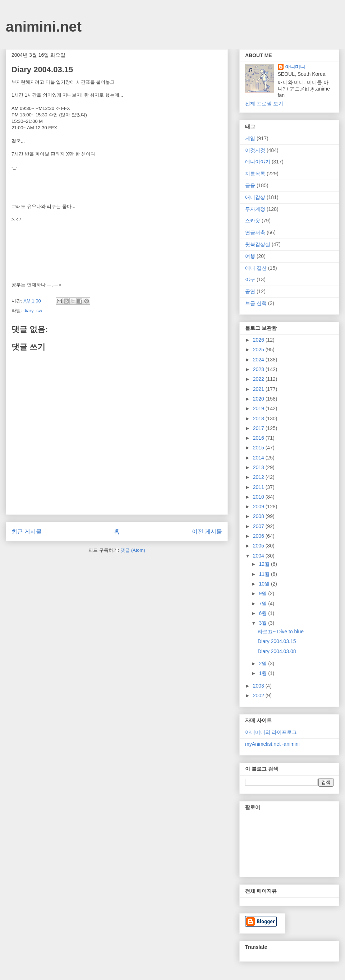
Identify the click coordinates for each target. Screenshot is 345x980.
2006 (259, 536)
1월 (263, 673)
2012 (259, 477)
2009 (259, 507)
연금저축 (255, 232)
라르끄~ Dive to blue (281, 632)
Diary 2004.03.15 (277, 641)
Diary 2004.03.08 (277, 651)
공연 (250, 291)
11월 (265, 574)
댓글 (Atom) (133, 550)
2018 (259, 419)
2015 (259, 448)
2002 (259, 695)
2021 (259, 389)
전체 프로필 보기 (264, 103)
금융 (250, 185)
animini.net (44, 27)
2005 (259, 546)
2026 (259, 340)
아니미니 (295, 67)
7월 (263, 604)
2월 (263, 664)
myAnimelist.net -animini (272, 744)
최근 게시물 (27, 531)
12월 (265, 564)
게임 (250, 138)
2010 (259, 497)
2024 (259, 360)
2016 (259, 438)
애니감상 (255, 197)
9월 (263, 593)
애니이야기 (258, 162)
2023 (259, 369)
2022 (259, 379)
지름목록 (255, 174)
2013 (259, 467)
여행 (250, 256)
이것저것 (255, 150)
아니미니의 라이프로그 (271, 732)
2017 (259, 428)
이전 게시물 (207, 531)
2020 (259, 399)
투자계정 (255, 209)
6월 (263, 613)
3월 (263, 623)
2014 (259, 458)
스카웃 (253, 221)
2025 (259, 350)
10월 (265, 584)
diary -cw (33, 311)
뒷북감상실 (258, 244)
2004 (259, 556)
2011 (259, 487)
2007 (259, 526)
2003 (259, 686)
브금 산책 (256, 303)
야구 (250, 279)
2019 (259, 408)
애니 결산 (256, 268)
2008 (259, 516)
